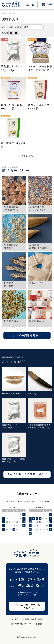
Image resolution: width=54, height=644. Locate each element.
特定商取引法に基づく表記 (33, 619)
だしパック (13, 13)
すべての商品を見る (25, 335)
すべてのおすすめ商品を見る (26, 474)
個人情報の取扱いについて (21, 624)
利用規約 (39, 624)
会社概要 (15, 619)
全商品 (4, 13)
